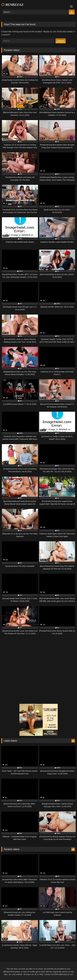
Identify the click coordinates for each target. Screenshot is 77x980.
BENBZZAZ (12, 5)
